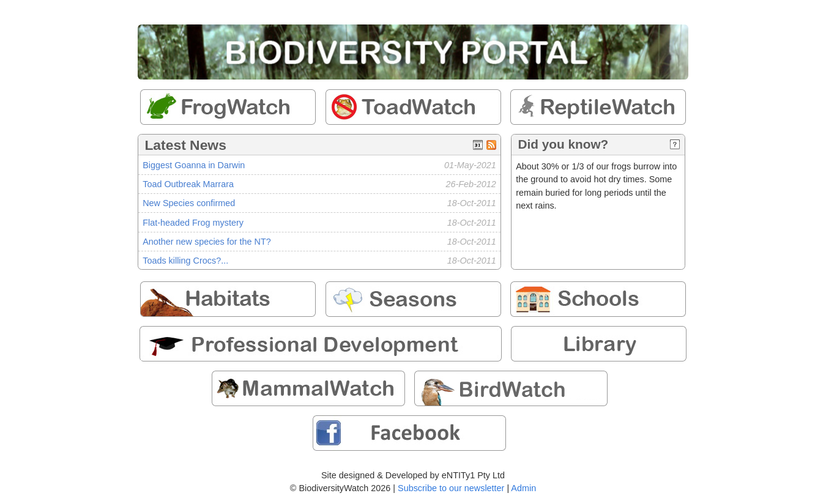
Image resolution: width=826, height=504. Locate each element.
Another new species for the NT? (207, 242)
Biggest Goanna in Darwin (194, 165)
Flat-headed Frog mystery (193, 223)
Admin (523, 488)
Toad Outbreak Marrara (188, 184)
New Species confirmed (189, 203)
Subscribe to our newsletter (451, 488)
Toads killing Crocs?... (185, 261)
